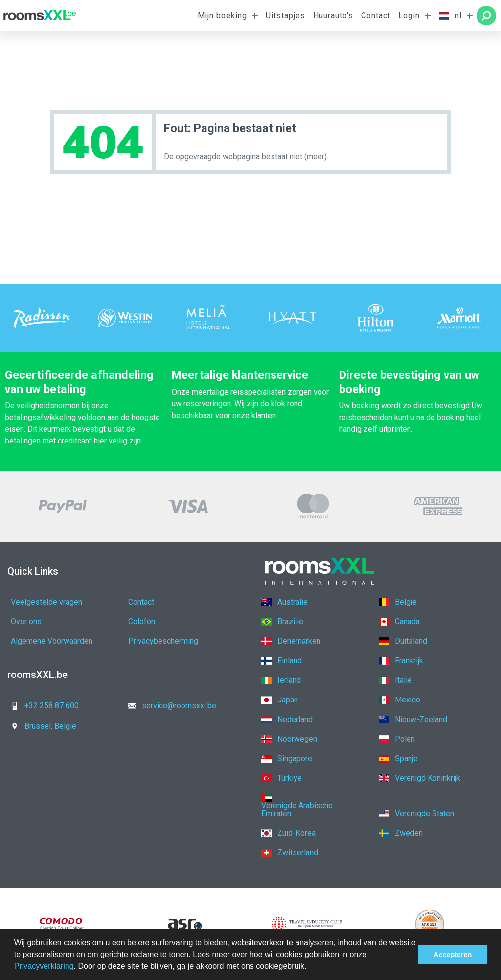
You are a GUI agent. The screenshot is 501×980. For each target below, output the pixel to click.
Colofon (142, 621)
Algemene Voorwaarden (52, 641)
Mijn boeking (222, 15)
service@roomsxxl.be (169, 706)
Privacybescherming (163, 641)
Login (409, 15)
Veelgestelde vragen (46, 602)
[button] (310, 967)
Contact (376, 15)
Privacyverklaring (44, 966)
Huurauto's (333, 15)
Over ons (26, 621)
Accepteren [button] (453, 955)
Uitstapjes (285, 15)
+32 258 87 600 (42, 706)
